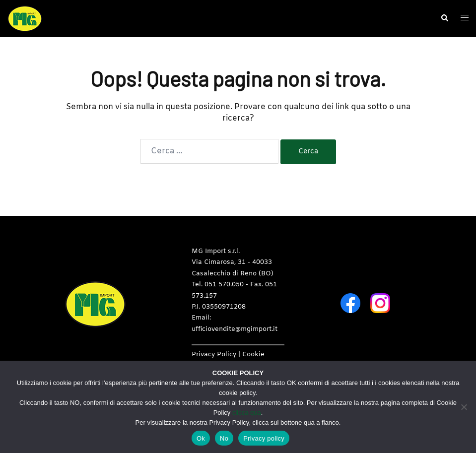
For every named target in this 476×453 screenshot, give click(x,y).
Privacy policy (264, 438)
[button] (444, 18)
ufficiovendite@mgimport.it (235, 329)
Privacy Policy (214, 355)
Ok (201, 438)
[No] (464, 407)
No (224, 438)
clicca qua (247, 413)
